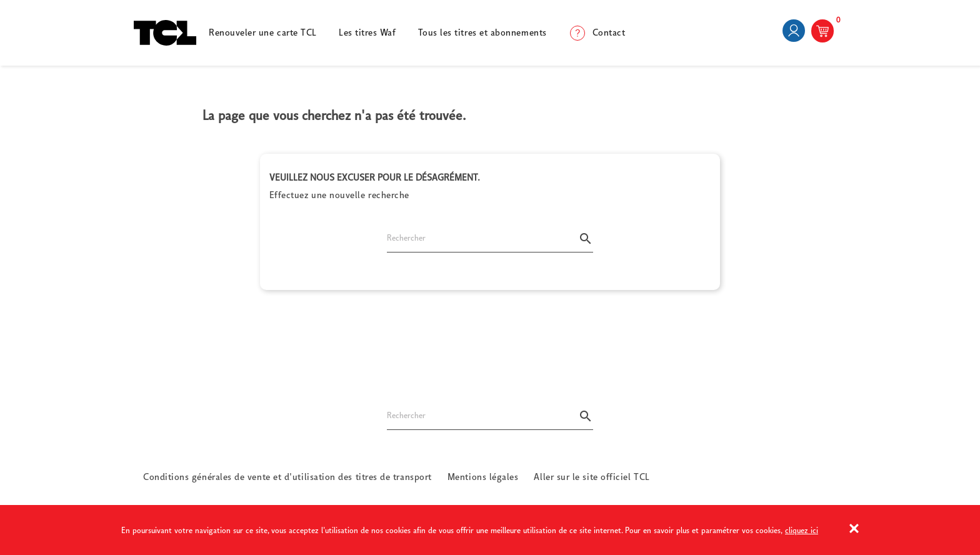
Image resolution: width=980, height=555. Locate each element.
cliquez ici (802, 530)
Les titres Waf (367, 32)
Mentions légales (483, 477)
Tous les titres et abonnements (482, 32)
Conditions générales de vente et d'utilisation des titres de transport (287, 477)
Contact (609, 32)
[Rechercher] (490, 243)
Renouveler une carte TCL (263, 32)
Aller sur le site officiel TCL (592, 477)
